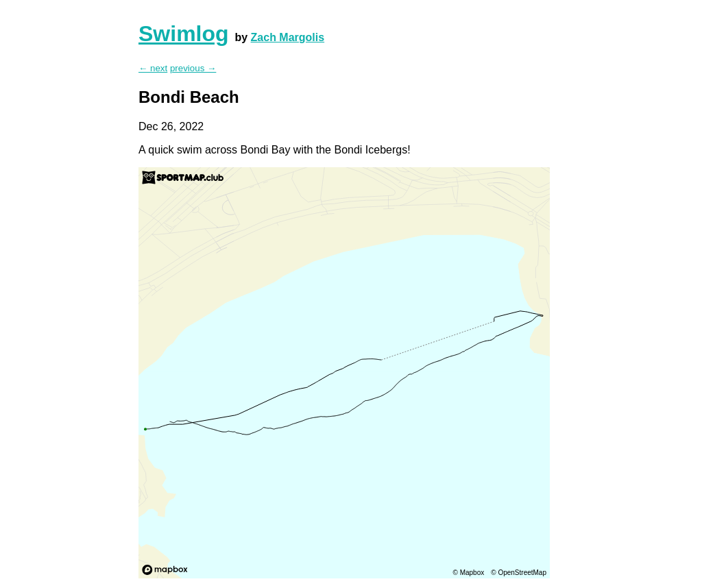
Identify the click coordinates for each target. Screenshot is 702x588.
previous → (193, 68)
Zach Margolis (288, 37)
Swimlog (184, 34)
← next (153, 68)
